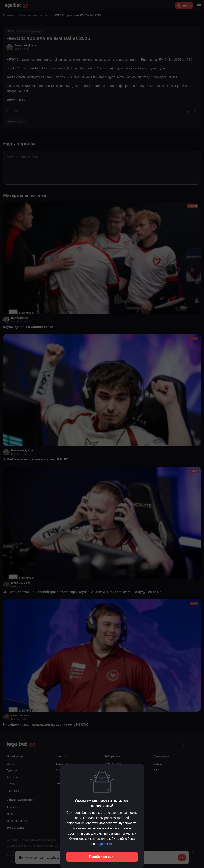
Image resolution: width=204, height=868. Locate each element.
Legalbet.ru (104, 844)
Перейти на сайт (102, 857)
